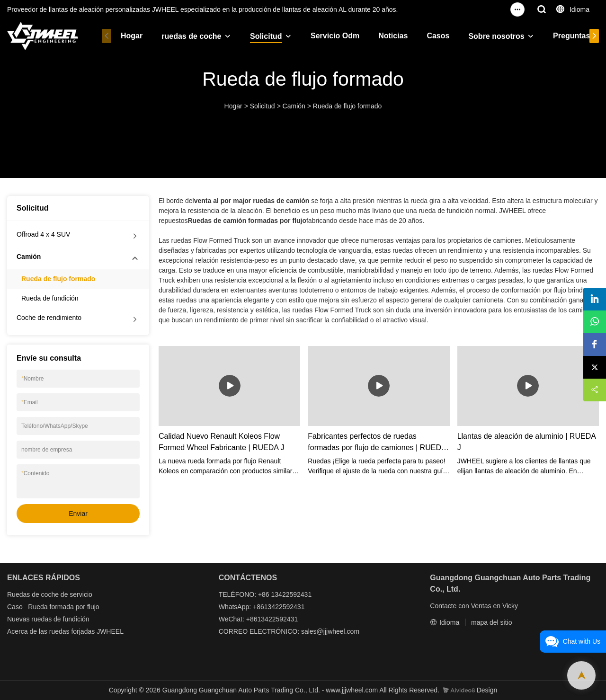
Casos (438, 36)
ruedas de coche (191, 36)
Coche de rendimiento (49, 318)
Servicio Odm (335, 36)
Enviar (78, 514)
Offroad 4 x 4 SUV (43, 234)
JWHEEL (110, 631)
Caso (15, 607)
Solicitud (266, 36)
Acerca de (22, 631)
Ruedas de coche (33, 594)
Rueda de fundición (50, 298)
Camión (294, 106)
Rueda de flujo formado (348, 106)
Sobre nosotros (496, 36)
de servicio (76, 594)
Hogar (132, 36)
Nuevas (18, 619)
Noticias (393, 36)
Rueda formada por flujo (63, 607)
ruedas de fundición (60, 619)
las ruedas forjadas (67, 631)
